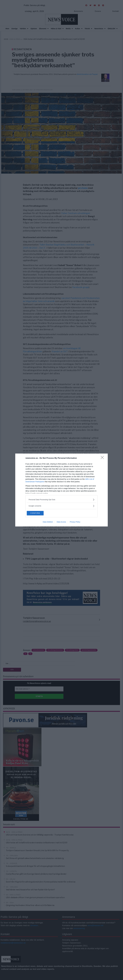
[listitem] (61, 500)
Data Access (61, 522)
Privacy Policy (75, 522)
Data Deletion (48, 522)
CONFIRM (38, 513)
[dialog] (61, 490)
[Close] (103, 458)
